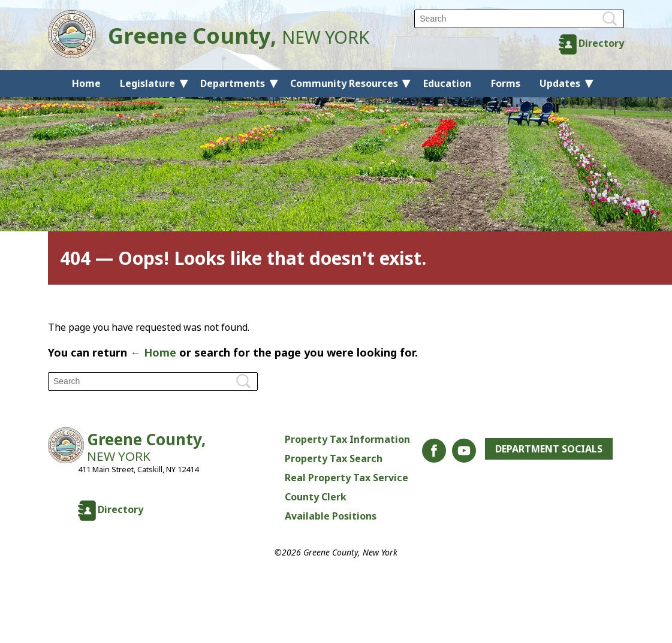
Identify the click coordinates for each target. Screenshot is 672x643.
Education (447, 83)
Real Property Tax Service (346, 478)
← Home (153, 352)
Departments (233, 83)
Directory (601, 43)
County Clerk (316, 497)
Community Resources (344, 83)
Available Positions (331, 516)
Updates (560, 83)
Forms (506, 83)
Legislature (147, 83)
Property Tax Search (334, 458)
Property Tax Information (347, 439)
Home (86, 83)
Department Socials (549, 449)
